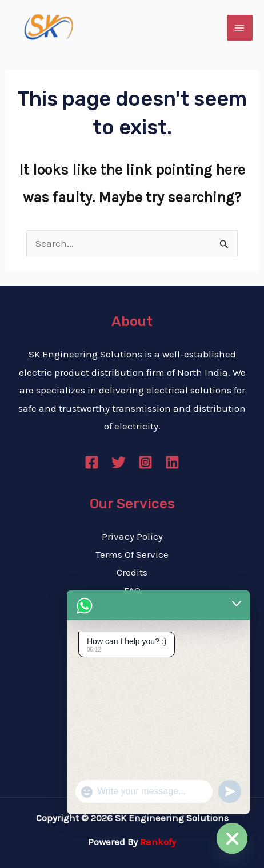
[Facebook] (92, 462)
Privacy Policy (132, 536)
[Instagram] (145, 462)
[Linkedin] (172, 462)
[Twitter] (119, 462)
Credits (132, 572)
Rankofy (158, 842)
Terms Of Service (132, 554)
